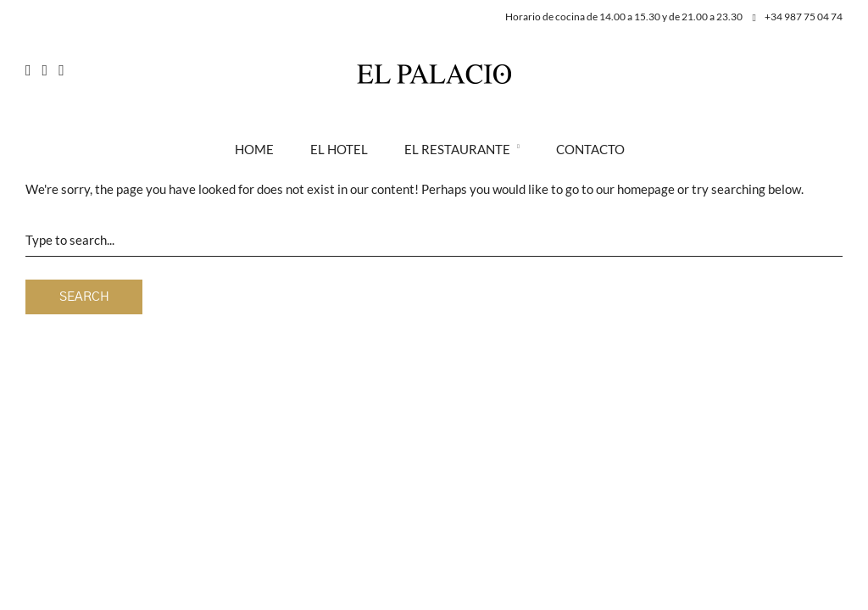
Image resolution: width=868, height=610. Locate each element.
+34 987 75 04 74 (798, 17)
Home (254, 149)
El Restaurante (457, 149)
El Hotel (339, 149)
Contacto (590, 149)
